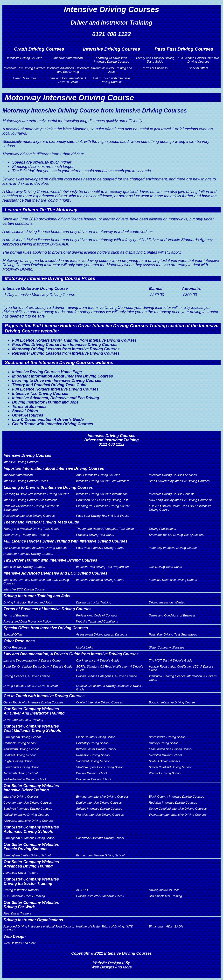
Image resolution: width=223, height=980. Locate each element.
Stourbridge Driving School (22, 767)
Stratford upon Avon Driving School (100, 767)
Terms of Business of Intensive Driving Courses (48, 609)
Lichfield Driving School (19, 755)
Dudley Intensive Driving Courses (99, 803)
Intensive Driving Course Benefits (172, 494)
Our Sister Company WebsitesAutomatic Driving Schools (31, 829)
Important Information (68, 58)
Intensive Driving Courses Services (173, 475)
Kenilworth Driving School (21, 749)
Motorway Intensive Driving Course (173, 548)
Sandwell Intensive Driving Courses (28, 809)
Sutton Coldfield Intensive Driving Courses (178, 809)
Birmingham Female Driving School (100, 855)
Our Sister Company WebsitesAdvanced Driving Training (31, 864)
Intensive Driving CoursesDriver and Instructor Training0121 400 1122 (111, 440)
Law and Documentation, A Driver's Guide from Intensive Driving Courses (71, 654)
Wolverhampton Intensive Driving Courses (178, 815)
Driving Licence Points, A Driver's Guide (31, 686)
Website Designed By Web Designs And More (111, 965)
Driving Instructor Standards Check (100, 896)
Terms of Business (155, 68)
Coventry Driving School (93, 743)
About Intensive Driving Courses (98, 475)
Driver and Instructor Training (23, 720)
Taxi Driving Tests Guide (166, 567)
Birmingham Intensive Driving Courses (102, 797)
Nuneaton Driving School (93, 755)
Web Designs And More (20, 943)
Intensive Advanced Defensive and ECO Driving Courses (56, 573)
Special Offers (198, 68)
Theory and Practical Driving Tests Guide (155, 60)
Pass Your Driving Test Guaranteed (173, 634)
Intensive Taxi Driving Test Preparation (102, 567)
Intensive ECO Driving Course (24, 589)
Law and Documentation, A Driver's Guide (68, 80)
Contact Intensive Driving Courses (99, 702)
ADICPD (82, 890)
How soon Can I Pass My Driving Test (102, 500)
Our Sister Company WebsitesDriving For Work (31, 905)
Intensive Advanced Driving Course (100, 580)
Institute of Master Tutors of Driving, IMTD (105, 926)
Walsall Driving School (91, 773)
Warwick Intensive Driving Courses (100, 815)
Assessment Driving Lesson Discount (101, 634)
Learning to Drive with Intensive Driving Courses (57, 381)
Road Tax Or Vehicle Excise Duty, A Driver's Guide (38, 666)
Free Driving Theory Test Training (26, 535)
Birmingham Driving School (22, 737)
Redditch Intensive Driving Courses (173, 803)
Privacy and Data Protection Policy (27, 621)
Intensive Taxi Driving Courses (25, 68)
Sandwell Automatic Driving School (100, 838)
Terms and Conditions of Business (172, 615)
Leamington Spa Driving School (171, 749)
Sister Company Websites (167, 647)
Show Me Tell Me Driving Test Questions (177, 535)
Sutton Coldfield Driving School (170, 767)
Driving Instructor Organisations (33, 920)
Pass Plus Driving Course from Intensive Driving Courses (65, 345)
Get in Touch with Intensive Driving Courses (111, 80)
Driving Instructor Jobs (164, 890)
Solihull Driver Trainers (164, 761)
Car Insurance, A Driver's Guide (98, 660)
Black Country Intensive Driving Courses (177, 797)
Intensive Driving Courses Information (102, 494)
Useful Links (84, 647)
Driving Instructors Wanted (167, 602)
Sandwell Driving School (93, 761)
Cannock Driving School (20, 743)
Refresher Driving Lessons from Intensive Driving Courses (66, 353)
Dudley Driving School (164, 743)
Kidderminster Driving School (96, 749)
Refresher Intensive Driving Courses (28, 554)
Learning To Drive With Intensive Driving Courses (111, 60)
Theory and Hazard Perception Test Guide (105, 529)
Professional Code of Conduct (97, 615)
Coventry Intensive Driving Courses (28, 803)
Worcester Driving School (93, 779)
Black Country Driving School (96, 737)
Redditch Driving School (165, 755)
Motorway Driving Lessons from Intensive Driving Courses (66, 349)
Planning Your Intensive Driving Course (103, 506)
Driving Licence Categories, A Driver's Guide (106, 676)
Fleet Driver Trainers (17, 913)
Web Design (15, 937)
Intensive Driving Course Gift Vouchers (103, 481)
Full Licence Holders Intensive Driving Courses (199, 60)
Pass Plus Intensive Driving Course (100, 548)
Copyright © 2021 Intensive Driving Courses (111, 953)
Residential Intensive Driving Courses (29, 516)
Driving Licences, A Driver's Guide (27, 676)
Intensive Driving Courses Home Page (47, 372)
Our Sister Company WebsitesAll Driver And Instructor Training (34, 711)
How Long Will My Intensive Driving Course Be (181, 500)
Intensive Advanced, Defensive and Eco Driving (68, 70)
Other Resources (25, 78)
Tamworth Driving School (21, 773)
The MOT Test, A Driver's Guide (171, 660)
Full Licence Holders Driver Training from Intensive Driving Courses (74, 340)
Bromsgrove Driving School (168, 737)
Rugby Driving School (18, 761)
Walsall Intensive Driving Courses (26, 815)
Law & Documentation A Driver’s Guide (48, 420)
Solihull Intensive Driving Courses (99, 809)
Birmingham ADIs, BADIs (166, 926)
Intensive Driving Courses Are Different (30, 500)
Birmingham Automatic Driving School (29, 838)
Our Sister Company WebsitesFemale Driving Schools (31, 847)
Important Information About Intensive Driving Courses (63, 376)
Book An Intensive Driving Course (172, 702)
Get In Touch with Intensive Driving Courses (52, 424)
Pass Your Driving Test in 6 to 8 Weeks (103, 516)
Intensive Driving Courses (25, 58)
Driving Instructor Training (94, 602)
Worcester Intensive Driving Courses (28, 821)
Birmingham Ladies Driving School (27, 855)
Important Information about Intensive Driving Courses (54, 468)
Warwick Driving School (165, 773)
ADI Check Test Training (165, 896)
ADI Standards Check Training (24, 896)
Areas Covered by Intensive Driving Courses (179, 481)
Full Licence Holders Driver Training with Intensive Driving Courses (66, 541)
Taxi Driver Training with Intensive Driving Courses (50, 560)
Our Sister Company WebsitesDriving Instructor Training (31, 881)
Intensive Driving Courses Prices (26, 481)
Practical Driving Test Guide (95, 535)
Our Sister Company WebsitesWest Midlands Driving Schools (32, 728)
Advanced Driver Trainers (21, 873)
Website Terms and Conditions (97, 621)
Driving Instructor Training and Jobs (111, 70)
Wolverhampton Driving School (25, 779)
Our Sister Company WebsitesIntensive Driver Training (31, 788)
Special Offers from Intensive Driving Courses (46, 628)
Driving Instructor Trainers (21, 890)
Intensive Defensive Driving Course (173, 580)
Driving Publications (162, 529)
